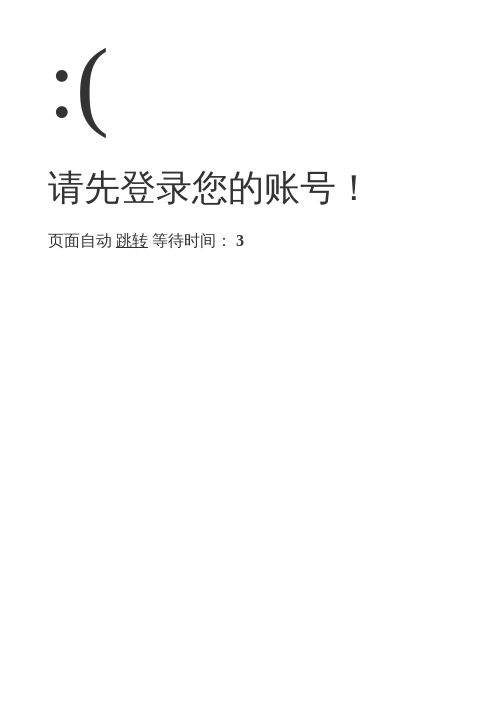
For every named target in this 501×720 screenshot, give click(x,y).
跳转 (132, 240)
